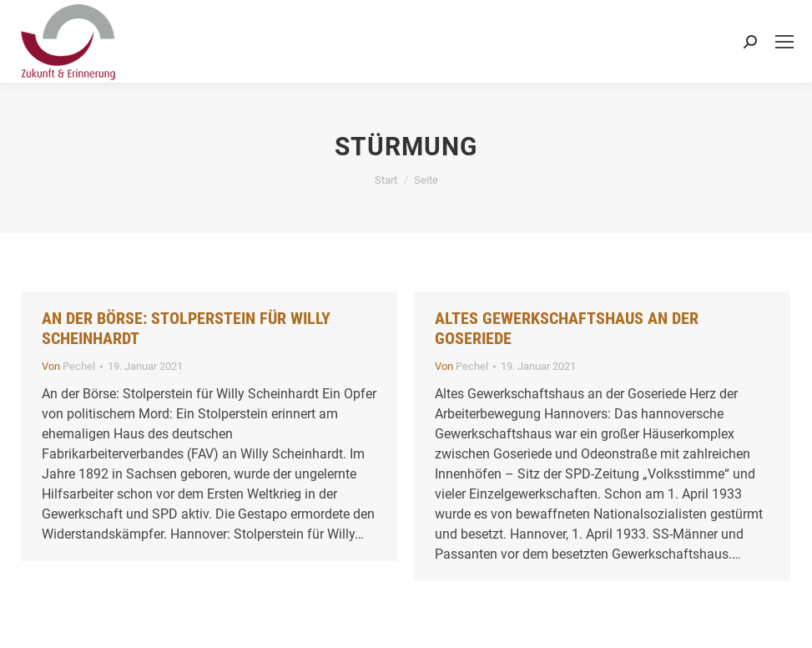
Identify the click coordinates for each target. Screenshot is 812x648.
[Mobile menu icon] (784, 42)
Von (68, 366)
